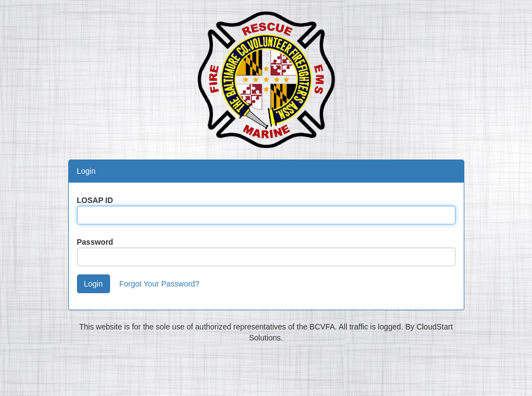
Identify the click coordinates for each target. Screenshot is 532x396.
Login (94, 284)
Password (95, 242)
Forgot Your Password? (160, 284)
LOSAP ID (95, 200)
